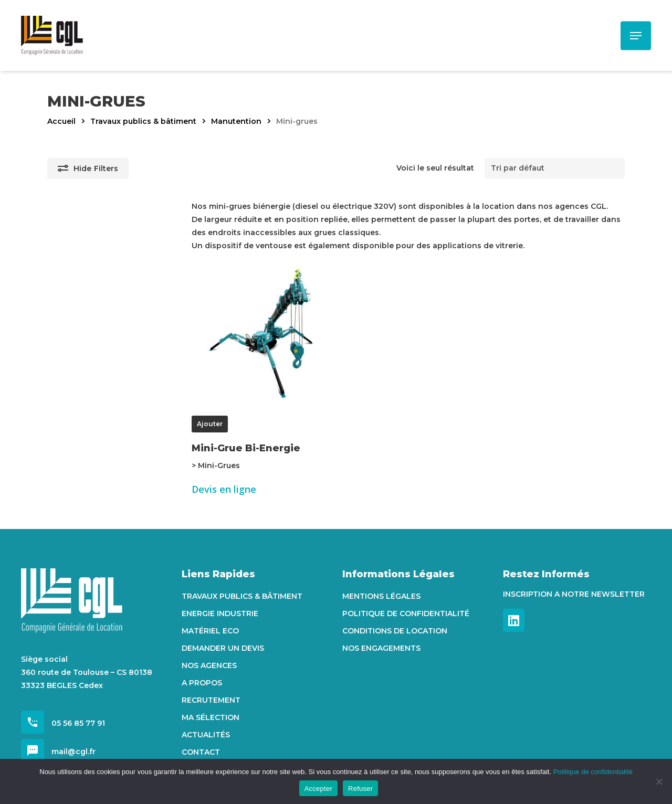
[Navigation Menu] (636, 36)
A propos (202, 683)
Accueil (61, 121)
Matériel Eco (210, 631)
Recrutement (211, 700)
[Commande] (555, 168)
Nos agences (209, 665)
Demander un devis (223, 648)
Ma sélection (211, 717)
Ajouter (210, 424)
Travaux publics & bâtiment (143, 121)
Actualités (206, 735)
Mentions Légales (381, 596)
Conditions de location (395, 631)
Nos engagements (381, 648)
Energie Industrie (220, 613)
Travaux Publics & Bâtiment (242, 596)
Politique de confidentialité (406, 613)
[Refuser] (659, 781)
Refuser (360, 789)
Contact (201, 752)
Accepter (318, 789)
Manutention (236, 121)
